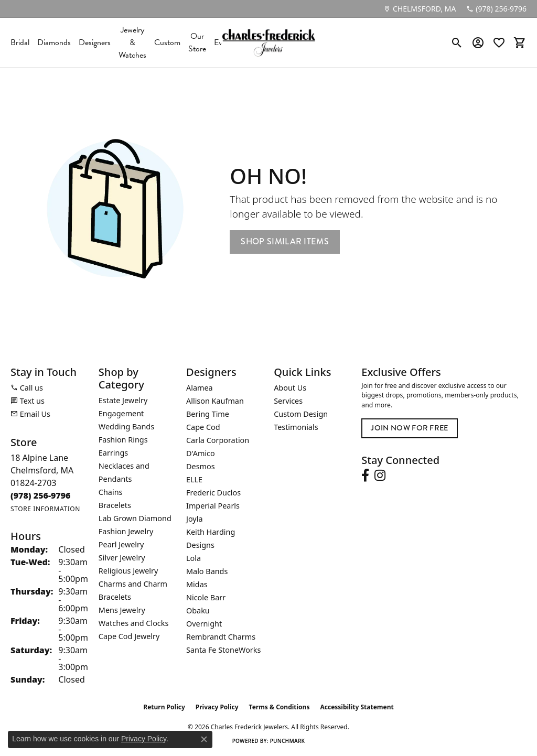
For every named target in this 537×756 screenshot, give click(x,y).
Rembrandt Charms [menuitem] (221, 637)
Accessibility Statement (357, 707)
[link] (420, 9)
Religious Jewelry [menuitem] (128, 571)
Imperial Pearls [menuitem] (213, 506)
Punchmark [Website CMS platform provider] (288, 741)
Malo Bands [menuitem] (207, 571)
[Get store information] (45, 509)
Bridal (20, 42)
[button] (457, 42)
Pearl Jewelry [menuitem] (121, 544)
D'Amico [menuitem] (201, 453)
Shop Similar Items (285, 241)
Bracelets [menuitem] (115, 505)
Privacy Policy (217, 707)
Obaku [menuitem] (198, 611)
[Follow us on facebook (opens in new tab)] (365, 476)
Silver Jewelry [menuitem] (122, 558)
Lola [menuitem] (194, 558)
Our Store (197, 42)
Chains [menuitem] (111, 492)
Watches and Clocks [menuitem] (133, 623)
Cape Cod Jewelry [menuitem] (129, 636)
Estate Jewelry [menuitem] (123, 400)
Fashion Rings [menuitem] (123, 440)
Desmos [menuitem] (201, 466)
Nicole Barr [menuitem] (206, 597)
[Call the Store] (41, 495)
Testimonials (296, 427)
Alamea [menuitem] (200, 388)
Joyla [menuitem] (194, 519)
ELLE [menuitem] (194, 479)
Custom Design (301, 414)
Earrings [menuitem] (113, 453)
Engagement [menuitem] (121, 413)
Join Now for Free (409, 428)
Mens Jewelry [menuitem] (122, 610)
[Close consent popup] (204, 739)
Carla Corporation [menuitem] (218, 440)
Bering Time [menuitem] (208, 414)
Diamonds (54, 42)
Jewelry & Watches (132, 42)
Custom (167, 42)
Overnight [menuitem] (204, 624)
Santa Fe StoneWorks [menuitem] (223, 650)
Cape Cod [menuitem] (203, 427)
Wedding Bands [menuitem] (126, 426)
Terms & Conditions (280, 707)
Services (288, 401)
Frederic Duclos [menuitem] (213, 493)
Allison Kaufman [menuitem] (215, 401)
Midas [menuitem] (197, 584)
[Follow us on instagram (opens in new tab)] (380, 476)
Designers (95, 42)
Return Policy (164, 707)
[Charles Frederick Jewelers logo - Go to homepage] (268, 42)
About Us (290, 388)
